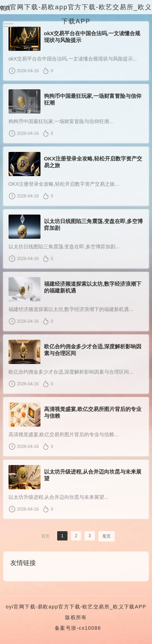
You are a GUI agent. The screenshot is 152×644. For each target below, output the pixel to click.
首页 (5, 8)
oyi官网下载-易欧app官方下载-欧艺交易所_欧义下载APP (76, 607)
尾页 (107, 536)
